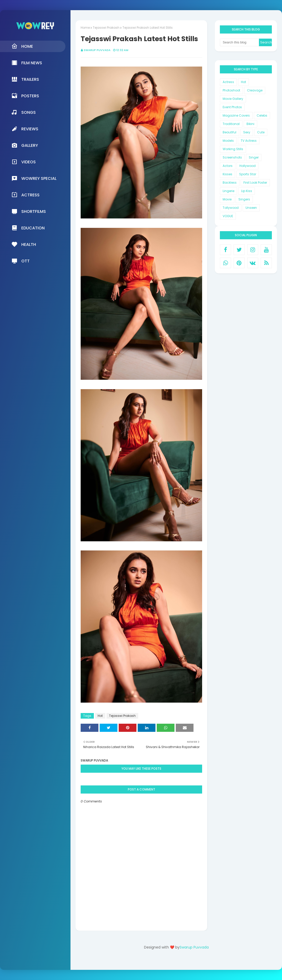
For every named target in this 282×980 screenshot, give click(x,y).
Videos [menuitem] (24, 162)
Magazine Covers (236, 115)
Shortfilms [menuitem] (29, 211)
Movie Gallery (233, 99)
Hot (100, 716)
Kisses (227, 174)
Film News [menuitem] (27, 63)
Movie (227, 199)
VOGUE (228, 216)
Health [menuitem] (24, 244)
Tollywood (231, 208)
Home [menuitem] (22, 46)
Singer (254, 157)
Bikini (250, 124)
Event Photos (232, 107)
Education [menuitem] (28, 228)
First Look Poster (255, 183)
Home (85, 28)
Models (228, 141)
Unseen (251, 208)
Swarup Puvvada (97, 50)
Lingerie (228, 191)
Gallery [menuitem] (25, 145)
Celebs (262, 115)
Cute (261, 132)
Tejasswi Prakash (106, 28)
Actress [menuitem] (25, 195)
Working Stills (233, 149)
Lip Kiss (247, 191)
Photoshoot (231, 90)
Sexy (247, 132)
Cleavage (255, 90)
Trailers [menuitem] (25, 79)
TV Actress (249, 141)
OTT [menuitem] (21, 261)
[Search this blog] (239, 42)
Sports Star (248, 174)
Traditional (231, 124)
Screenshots (232, 157)
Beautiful (230, 132)
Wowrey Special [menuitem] (34, 178)
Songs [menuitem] (24, 112)
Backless (230, 183)
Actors (228, 166)
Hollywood (248, 166)
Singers (244, 199)
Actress (228, 82)
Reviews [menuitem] (25, 129)
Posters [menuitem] (25, 96)
